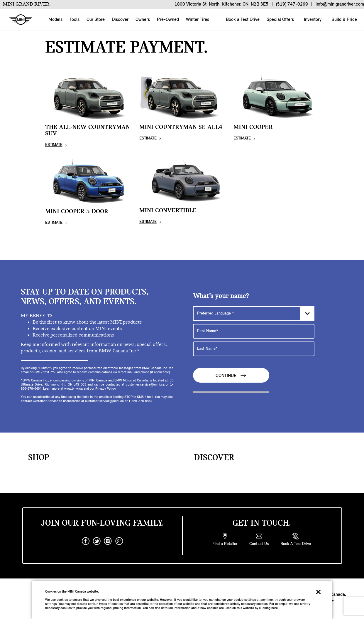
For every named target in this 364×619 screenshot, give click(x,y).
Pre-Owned (168, 20)
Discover (120, 20)
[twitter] (97, 541)
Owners (143, 20)
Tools (75, 20)
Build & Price (344, 20)
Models (55, 20)
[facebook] (86, 541)
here (275, 608)
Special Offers (280, 20)
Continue (231, 375)
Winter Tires (198, 20)
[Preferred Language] (254, 314)
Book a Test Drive (242, 20)
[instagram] (108, 541)
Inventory (312, 20)
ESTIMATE (54, 145)
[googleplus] (119, 541)
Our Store (96, 20)
